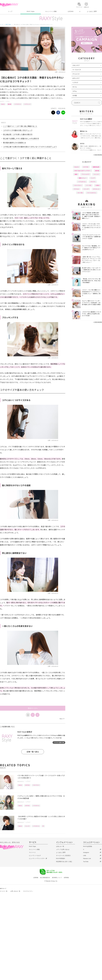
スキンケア (76, 65)
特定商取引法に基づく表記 (64, 862)
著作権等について (57, 878)
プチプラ (93, 182)
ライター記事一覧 (59, 742)
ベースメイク (77, 70)
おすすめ (27, 785)
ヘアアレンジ (27, 104)
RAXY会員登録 (88, 846)
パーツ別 (89, 185)
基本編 (9, 104)
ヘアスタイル (18, 104)
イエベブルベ (36, 785)
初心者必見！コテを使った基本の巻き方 (18, 134)
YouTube (86, 862)
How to (3, 104)
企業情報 (36, 878)
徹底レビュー (83, 178)
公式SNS (71, 11)
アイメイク (76, 74)
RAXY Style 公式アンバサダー (83, 171)
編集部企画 (96, 167)
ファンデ (86, 189)
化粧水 (98, 185)
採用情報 (66, 878)
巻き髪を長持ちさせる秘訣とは (14, 143)
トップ (10, 11)
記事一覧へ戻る (33, 752)
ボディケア (76, 78)
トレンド (27, 826)
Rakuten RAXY (9, 5)
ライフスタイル (91, 193)
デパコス (76, 189)
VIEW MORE (98, 155)
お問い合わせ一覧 (15, 891)
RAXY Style (31, 11)
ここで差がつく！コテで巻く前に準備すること (20, 126)
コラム (75, 91)
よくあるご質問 (92, 11)
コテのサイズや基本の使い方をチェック (18, 130)
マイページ (32, 852)
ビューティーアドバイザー (37, 858)
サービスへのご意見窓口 (63, 856)
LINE (85, 856)
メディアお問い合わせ (63, 849)
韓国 (76, 174)
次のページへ (33, 708)
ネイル (75, 87)
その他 (75, 95)
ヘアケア (8, 101)
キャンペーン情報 (51, 11)
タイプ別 (80, 193)
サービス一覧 (4, 891)
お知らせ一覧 (60, 846)
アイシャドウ (86, 174)
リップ (93, 178)
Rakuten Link (87, 858)
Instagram (86, 852)
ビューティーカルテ (35, 856)
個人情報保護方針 (45, 878)
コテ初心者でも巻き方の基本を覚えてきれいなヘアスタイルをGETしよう (30, 147)
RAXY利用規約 (61, 858)
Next (62, 719)
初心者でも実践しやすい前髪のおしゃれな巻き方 (21, 138)
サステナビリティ (28, 891)
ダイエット (96, 189)
